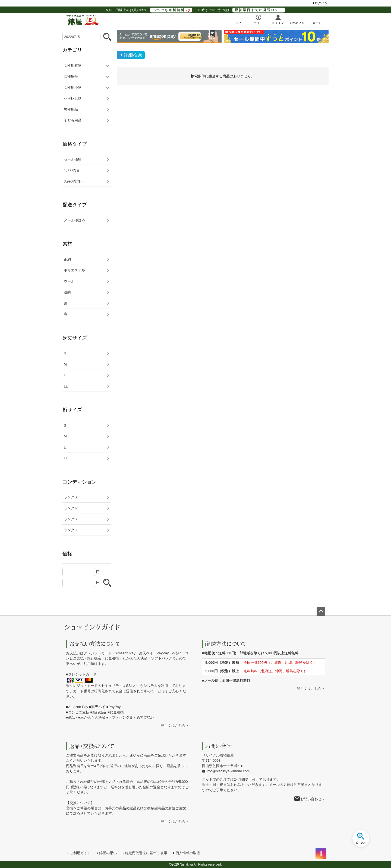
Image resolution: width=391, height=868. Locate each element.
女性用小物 (73, 87)
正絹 (67, 259)
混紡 (67, 292)
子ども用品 (73, 120)
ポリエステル (74, 270)
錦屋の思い (108, 853)
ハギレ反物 (73, 98)
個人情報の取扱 (188, 853)
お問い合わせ (311, 799)
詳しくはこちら (173, 726)
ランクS (70, 497)
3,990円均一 (74, 181)
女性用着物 (73, 65)
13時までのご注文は (241, 10)
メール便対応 (74, 220)
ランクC (70, 530)
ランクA (70, 508)
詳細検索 (133, 55)
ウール (69, 281)
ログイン (321, 3)
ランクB (70, 519)
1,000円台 (72, 170)
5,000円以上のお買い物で (149, 10)
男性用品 (71, 109)
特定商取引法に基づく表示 (146, 853)
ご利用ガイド (80, 853)
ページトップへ (321, 611)
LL (66, 386)
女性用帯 (71, 76)
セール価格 (73, 159)
